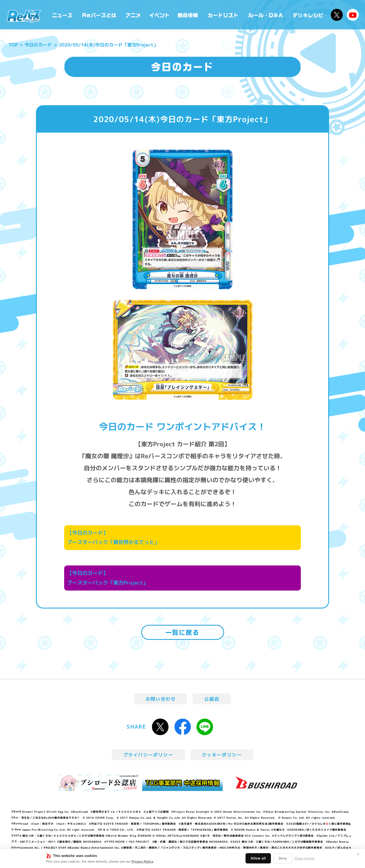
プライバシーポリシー (148, 755)
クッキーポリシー (222, 755)
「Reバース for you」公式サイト (24, 16)
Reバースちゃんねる (353, 15)
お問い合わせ (161, 699)
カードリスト (224, 15)
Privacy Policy (142, 861)
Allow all (258, 858)
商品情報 (188, 15)
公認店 (212, 699)
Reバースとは (99, 15)
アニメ (133, 15)
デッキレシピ (308, 15)
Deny (283, 858)
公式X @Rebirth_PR (337, 15)
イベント (159, 15)
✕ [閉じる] (358, 854)
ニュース (62, 15)
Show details (305, 858)
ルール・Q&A (266, 15)
